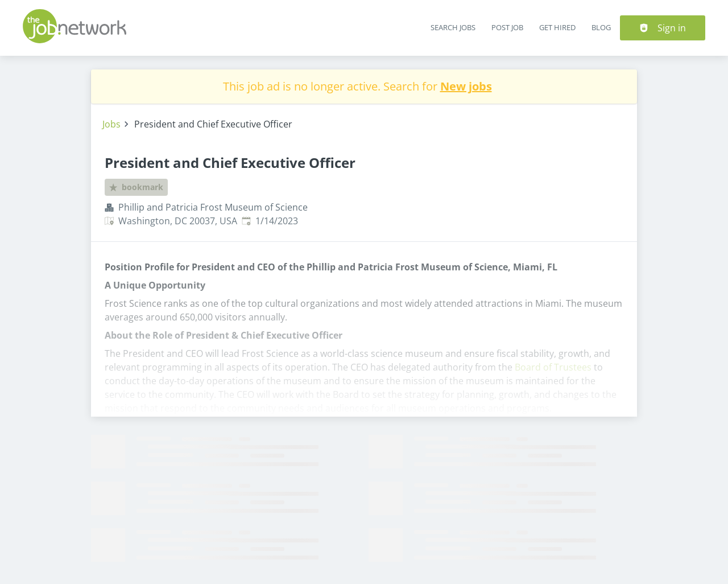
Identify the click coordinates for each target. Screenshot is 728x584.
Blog (601, 27)
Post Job (507, 27)
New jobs (466, 86)
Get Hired (557, 27)
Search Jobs (453, 27)
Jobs (111, 124)
